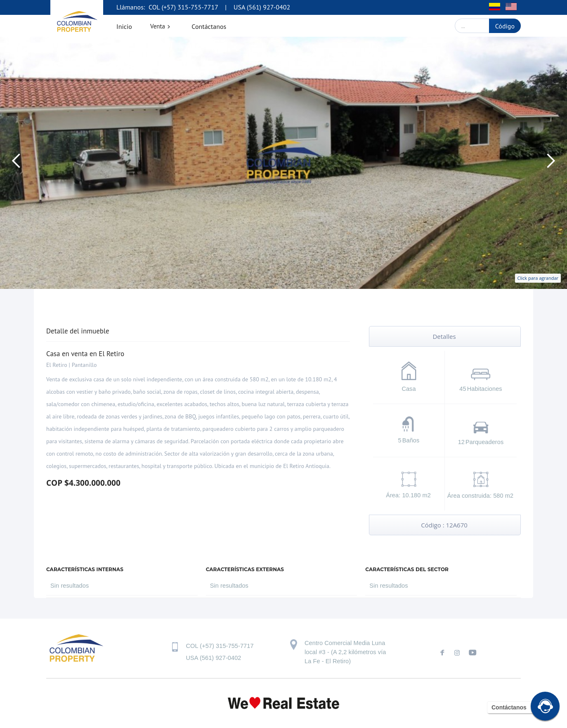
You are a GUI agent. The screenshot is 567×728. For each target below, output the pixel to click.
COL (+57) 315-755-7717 (182, 7)
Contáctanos (209, 26)
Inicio (124, 26)
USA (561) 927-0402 (262, 7)
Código (505, 26)
